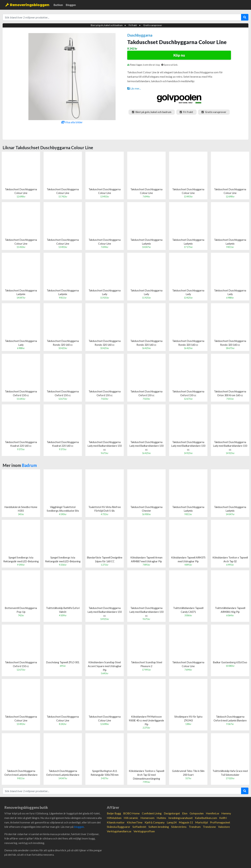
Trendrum (195, 827)
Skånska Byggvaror (119, 827)
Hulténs (161, 818)
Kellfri (223, 818)
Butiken (58, 5)
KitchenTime (135, 822)
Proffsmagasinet (220, 822)
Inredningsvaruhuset (180, 818)
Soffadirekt (139, 827)
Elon (185, 813)
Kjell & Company (155, 822)
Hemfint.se (212, 813)
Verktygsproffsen (144, 831)
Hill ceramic (131, 818)
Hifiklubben (114, 818)
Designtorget (172, 813)
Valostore (224, 827)
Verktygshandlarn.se (119, 831)
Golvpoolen (197, 813)
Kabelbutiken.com (206, 818)
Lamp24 (172, 822)
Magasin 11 (186, 822)
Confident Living (152, 813)
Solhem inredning (159, 827)
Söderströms (179, 827)
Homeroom (147, 818)
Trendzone (209, 827)
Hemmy (226, 813)
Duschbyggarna (140, 35)
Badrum (29, 465)
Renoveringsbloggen (27, 5)
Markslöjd (201, 822)
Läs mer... (134, 88)
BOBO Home (131, 813)
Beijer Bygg (114, 813)
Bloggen (71, 5)
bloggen (79, 827)
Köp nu (179, 55)
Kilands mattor (116, 822)
